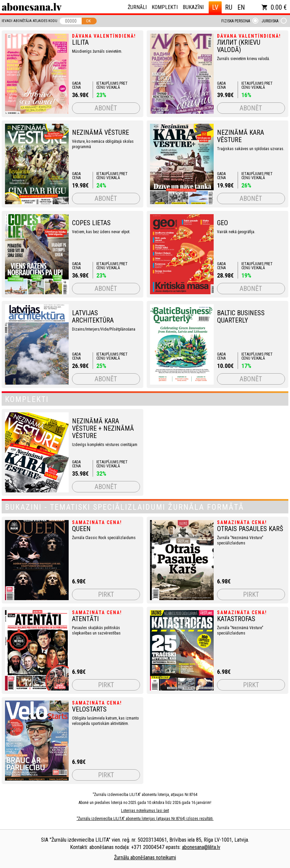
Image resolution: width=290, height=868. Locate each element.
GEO (222, 223)
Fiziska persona (236, 21)
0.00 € (274, 7)
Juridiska (270, 21)
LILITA (80, 42)
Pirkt (106, 594)
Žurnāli (137, 7)
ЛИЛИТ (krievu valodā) (239, 46)
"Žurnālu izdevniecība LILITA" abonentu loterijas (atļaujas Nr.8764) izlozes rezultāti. (145, 819)
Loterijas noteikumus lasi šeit (145, 811)
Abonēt (106, 108)
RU (229, 7)
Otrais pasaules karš (250, 529)
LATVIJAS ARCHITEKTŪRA (93, 317)
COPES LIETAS (91, 223)
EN (241, 7)
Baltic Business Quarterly (241, 317)
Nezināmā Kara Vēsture (240, 136)
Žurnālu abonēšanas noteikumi (145, 857)
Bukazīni (193, 7)
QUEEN (81, 529)
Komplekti (165, 7)
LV (215, 7)
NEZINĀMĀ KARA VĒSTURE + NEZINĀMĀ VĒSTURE (103, 428)
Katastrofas (236, 619)
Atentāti (85, 619)
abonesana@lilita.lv (201, 847)
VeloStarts (89, 709)
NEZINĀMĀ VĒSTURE (100, 132)
